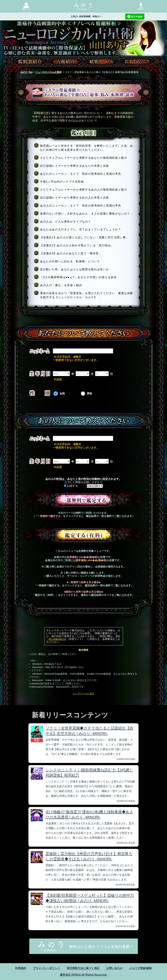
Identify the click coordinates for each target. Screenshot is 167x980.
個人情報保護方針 (58, 639)
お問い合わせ (114, 968)
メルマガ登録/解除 (140, 968)
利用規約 (21, 968)
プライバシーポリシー (47, 968)
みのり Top (26, 72)
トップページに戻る (83, 694)
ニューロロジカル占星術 (48, 72)
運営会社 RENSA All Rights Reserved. (83, 975)
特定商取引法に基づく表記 (83, 968)
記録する (71, 486)
